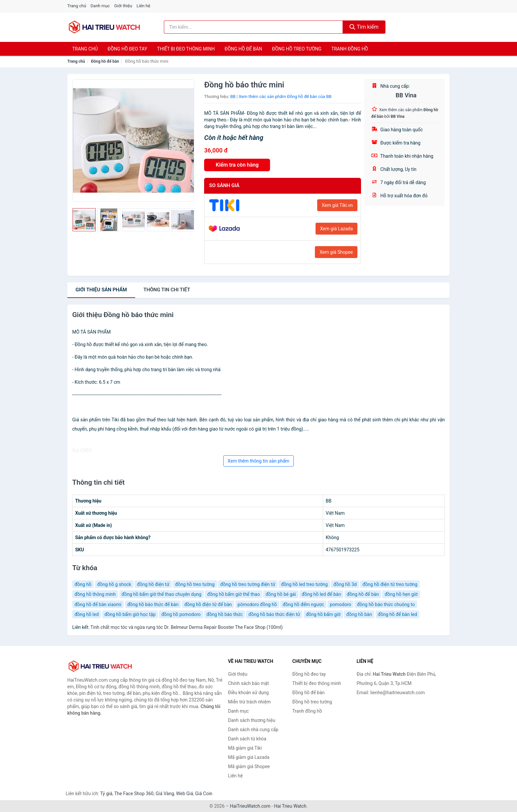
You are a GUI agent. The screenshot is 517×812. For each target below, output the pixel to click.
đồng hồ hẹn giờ (401, 594)
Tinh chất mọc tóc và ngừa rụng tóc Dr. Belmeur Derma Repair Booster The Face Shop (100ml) (186, 627)
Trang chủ (77, 6)
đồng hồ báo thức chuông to (386, 604)
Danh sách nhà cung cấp (253, 730)
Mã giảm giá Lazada (249, 757)
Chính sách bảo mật (249, 683)
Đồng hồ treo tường (297, 49)
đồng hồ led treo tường (304, 584)
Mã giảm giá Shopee (249, 766)
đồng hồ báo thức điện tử (274, 614)
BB (233, 97)
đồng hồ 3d (345, 584)
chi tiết (167, 290)
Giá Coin (204, 794)
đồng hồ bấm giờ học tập (130, 614)
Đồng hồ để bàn (243, 49)
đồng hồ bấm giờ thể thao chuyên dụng (162, 594)
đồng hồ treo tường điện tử (248, 584)
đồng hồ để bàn (363, 594)
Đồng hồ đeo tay (127, 49)
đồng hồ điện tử (153, 584)
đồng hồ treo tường (195, 584)
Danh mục (100, 6)
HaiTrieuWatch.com (250, 806)
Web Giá (185, 794)
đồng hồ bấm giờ (323, 614)
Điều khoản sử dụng (249, 693)
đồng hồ (83, 584)
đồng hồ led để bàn (321, 594)
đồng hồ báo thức (225, 614)
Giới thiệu (123, 6)
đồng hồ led (87, 614)
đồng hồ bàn (359, 614)
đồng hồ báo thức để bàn (153, 604)
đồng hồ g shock (114, 584)
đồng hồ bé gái (281, 594)
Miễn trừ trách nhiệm (249, 702)
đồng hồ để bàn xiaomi (98, 604)
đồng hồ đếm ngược (303, 604)
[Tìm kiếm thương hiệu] (254, 27)
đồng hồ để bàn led (397, 614)
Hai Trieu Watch (290, 806)
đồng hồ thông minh (95, 594)
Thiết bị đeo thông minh (186, 49)
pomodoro (340, 604)
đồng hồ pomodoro (181, 614)
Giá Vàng (165, 794)
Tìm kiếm (364, 27)
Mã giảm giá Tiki (245, 748)
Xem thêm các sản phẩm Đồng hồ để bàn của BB (285, 97)
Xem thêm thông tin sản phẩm (258, 461)
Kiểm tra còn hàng (237, 165)
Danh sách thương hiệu (252, 720)
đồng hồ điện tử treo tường (390, 584)
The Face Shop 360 (134, 794)
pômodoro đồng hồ (257, 604)
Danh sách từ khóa (247, 739)
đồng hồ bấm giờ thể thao (233, 594)
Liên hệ (143, 6)
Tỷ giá (106, 794)
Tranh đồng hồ (350, 49)
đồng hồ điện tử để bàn (208, 604)
